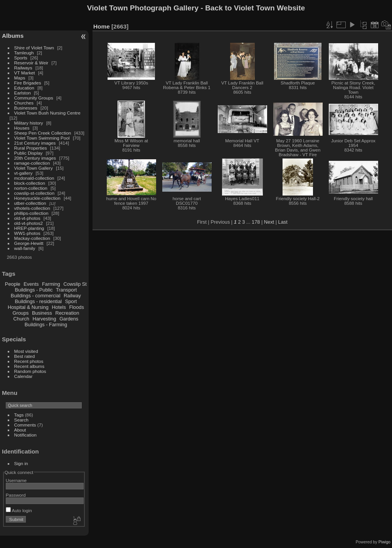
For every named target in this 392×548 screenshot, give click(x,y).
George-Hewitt (29, 243)
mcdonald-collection (34, 178)
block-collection (30, 183)
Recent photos (29, 361)
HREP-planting (29, 228)
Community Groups (34, 98)
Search (21, 420)
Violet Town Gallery (34, 168)
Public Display (29, 153)
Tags (19, 415)
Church (21, 319)
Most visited (26, 351)
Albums (13, 36)
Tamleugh (24, 53)
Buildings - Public (34, 290)
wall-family (25, 248)
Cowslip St (75, 284)
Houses (22, 128)
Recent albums (29, 366)
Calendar (24, 376)
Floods (76, 307)
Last (283, 222)
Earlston (23, 93)
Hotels (59, 307)
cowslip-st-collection (34, 193)
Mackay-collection (32, 238)
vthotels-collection (32, 208)
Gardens (69, 319)
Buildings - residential (39, 301)
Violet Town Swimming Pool (42, 138)
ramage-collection (32, 163)
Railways (23, 68)
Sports (21, 58)
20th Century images (35, 158)
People (13, 284)
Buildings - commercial (36, 296)
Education (24, 88)
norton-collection (31, 188)
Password (16, 495)
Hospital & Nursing (28, 307)
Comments (25, 425)
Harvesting (44, 319)
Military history (29, 123)
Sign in (21, 463)
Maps (20, 78)
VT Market (25, 73)
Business (42, 313)
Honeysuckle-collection (37, 198)
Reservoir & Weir (31, 63)
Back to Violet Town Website (255, 8)
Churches (24, 103)
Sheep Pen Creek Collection (43, 133)
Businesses (26, 108)
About (20, 430)
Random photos (30, 371)
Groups (20, 313)
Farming (51, 284)
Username (16, 480)
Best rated (25, 356)
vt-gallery (24, 173)
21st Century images (35, 143)
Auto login (19, 510)
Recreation (67, 313)
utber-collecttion (30, 203)
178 (256, 222)
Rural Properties (31, 148)
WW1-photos (27, 233)
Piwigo (384, 542)
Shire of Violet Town (34, 48)
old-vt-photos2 (29, 223)
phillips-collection (31, 213)
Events (31, 284)
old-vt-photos (27, 218)
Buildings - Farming (46, 325)
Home (102, 26)
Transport (66, 290)
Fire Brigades (28, 83)
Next (269, 222)
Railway (72, 296)
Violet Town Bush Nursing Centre (47, 113)
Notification (25, 435)
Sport (71, 301)
